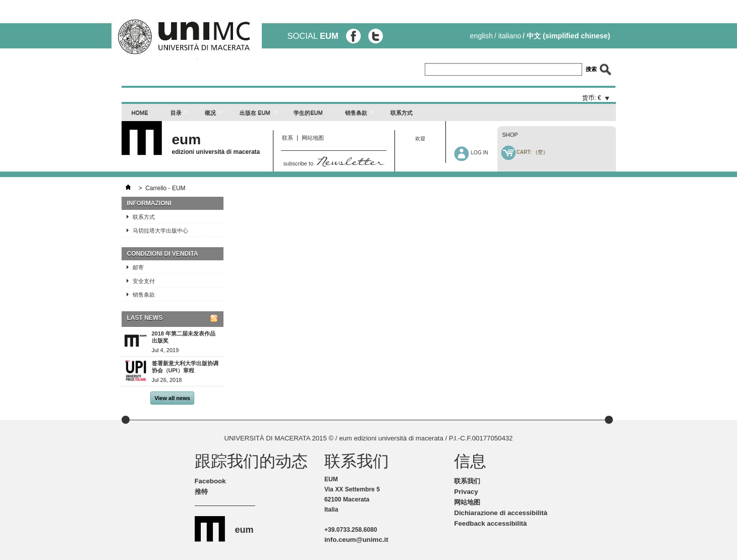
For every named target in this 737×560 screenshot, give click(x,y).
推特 (201, 492)
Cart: (532, 152)
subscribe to (334, 163)
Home (140, 113)
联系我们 (467, 481)
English (481, 36)
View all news (172, 398)
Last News (145, 318)
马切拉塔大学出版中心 (160, 231)
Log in (480, 153)
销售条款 (355, 115)
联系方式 (402, 113)
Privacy (466, 492)
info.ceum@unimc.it (356, 540)
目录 (175, 115)
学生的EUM (308, 113)
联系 (288, 138)
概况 (209, 115)
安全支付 (144, 281)
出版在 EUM (253, 115)
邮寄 (138, 267)
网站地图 (313, 138)
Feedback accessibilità (490, 523)
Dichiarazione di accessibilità (501, 513)
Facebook (210, 481)
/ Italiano (508, 36)
